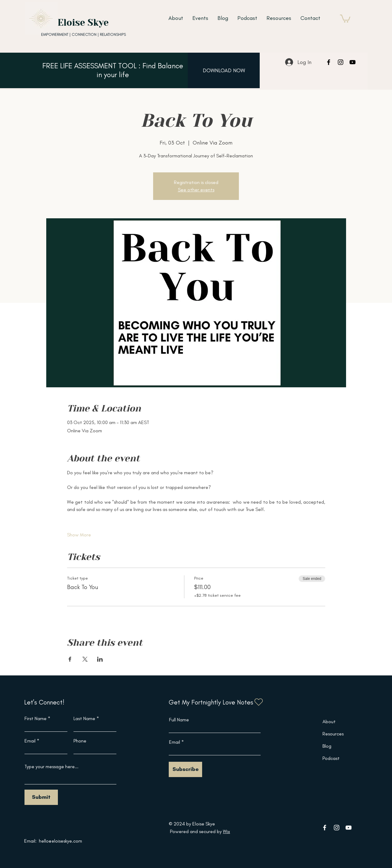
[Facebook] (329, 62)
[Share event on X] (85, 659)
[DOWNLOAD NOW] (224, 70)
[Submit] (41, 797)
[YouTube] (352, 62)
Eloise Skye (83, 23)
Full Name (179, 720)
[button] (345, 18)
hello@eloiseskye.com (60, 841)
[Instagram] (341, 62)
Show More (79, 535)
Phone (80, 741)
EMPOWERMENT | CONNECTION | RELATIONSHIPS (83, 34)
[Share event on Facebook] (70, 659)
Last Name (84, 719)
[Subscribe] (185, 769)
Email (30, 741)
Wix (226, 831)
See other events (196, 190)
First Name (36, 719)
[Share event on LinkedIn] (100, 659)
